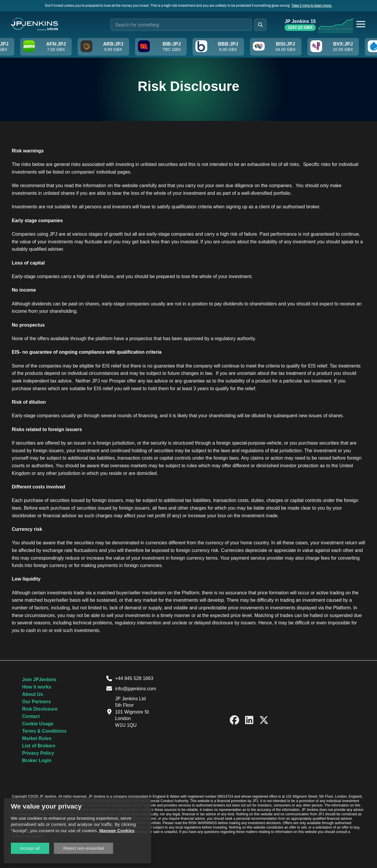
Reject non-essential (84, 848)
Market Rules (37, 738)
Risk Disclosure (40, 709)
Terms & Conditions (44, 731)
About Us (33, 694)
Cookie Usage (38, 724)
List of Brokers (39, 746)
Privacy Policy (38, 753)
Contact (31, 716)
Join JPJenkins (39, 680)
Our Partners (37, 702)
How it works (37, 687)
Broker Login (37, 760)
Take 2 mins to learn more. (312, 6)
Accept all (30, 848)
